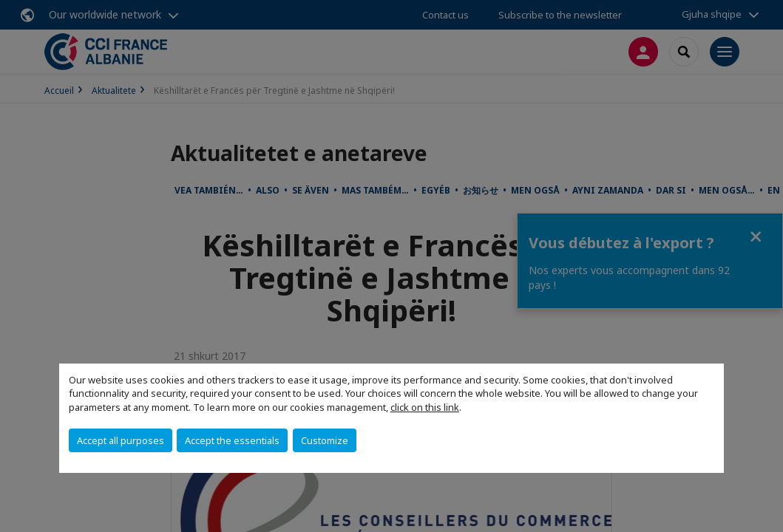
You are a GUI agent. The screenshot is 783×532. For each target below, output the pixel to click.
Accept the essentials (232, 440)
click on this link (425, 407)
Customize (325, 440)
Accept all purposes (121, 440)
